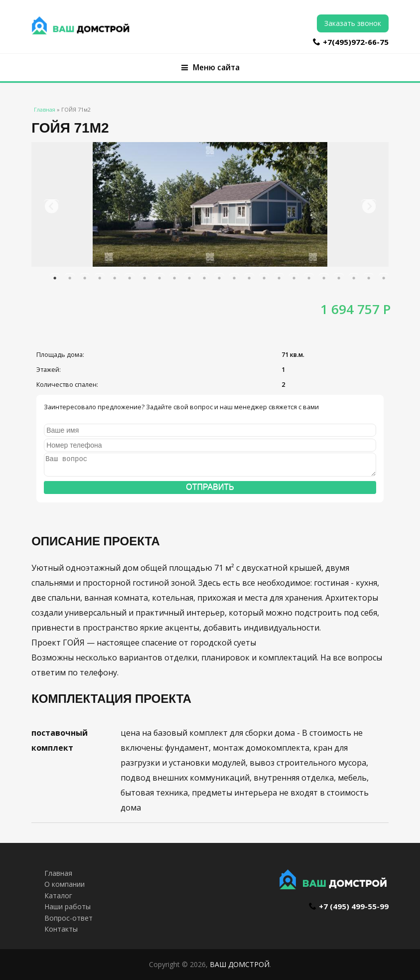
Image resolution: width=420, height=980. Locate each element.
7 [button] (144, 278)
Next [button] (369, 207)
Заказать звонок (353, 23)
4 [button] (100, 278)
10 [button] (189, 278)
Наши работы (68, 906)
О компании (65, 884)
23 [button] (384, 278)
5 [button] (115, 278)
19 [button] (324, 278)
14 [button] (249, 278)
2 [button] (70, 278)
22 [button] (369, 278)
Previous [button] (51, 207)
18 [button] (309, 278)
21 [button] (354, 278)
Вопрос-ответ (69, 918)
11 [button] (204, 278)
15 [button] (264, 278)
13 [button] (234, 278)
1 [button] (55, 278)
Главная (45, 109)
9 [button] (174, 278)
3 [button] (85, 278)
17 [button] (294, 278)
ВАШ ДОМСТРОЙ (240, 964)
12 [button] (219, 278)
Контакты (61, 929)
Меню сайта (210, 68)
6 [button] (130, 278)
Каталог (58, 896)
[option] (210, 204)
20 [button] (339, 278)
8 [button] (159, 278)
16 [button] (279, 278)
